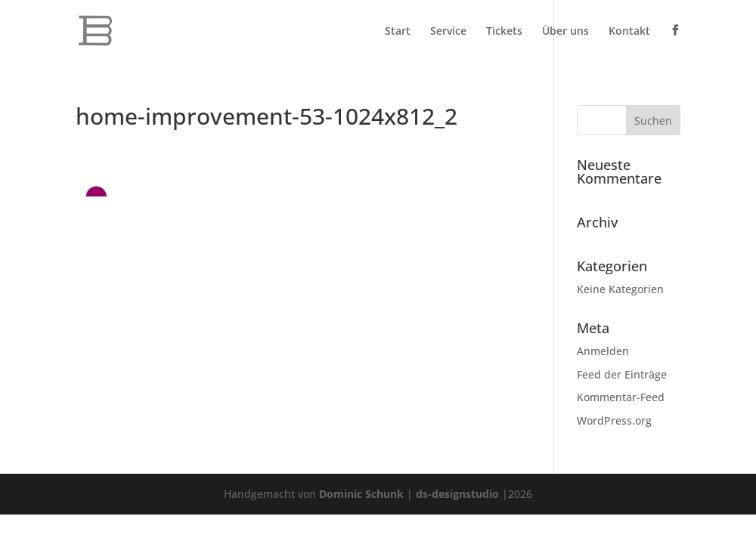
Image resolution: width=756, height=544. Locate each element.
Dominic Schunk (361, 494)
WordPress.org (614, 420)
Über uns (565, 32)
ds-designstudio (457, 494)
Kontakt (629, 32)
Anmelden (603, 351)
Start (398, 32)
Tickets (504, 32)
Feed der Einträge (622, 374)
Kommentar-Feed (621, 397)
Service (448, 32)
